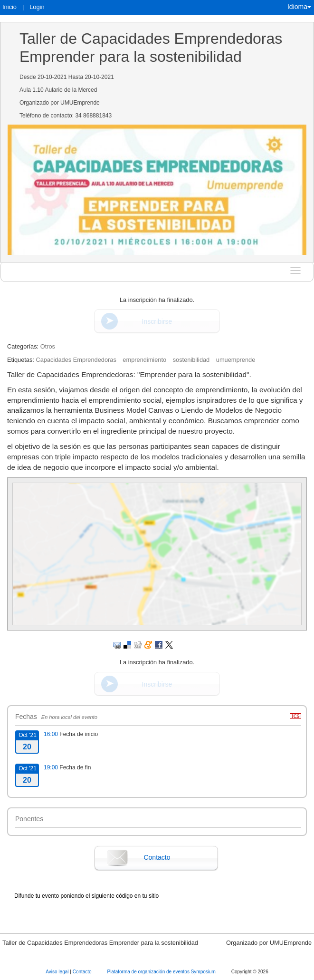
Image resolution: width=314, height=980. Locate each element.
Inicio (10, 7)
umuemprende (236, 360)
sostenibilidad (191, 360)
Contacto (157, 857)
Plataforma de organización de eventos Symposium (162, 972)
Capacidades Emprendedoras (76, 360)
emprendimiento (144, 360)
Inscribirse (157, 321)
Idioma (299, 7)
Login (37, 7)
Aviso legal (58, 972)
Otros (48, 346)
